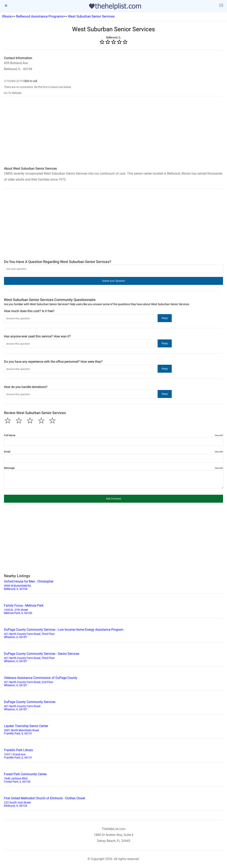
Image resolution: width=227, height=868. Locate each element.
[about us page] (221, 6)
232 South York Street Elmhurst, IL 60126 (113, 802)
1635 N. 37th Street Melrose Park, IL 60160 (113, 609)
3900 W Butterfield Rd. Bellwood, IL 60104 (113, 585)
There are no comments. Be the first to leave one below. (38, 87)
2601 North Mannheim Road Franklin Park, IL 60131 (113, 729)
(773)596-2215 (20, 81)
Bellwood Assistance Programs (40, 16)
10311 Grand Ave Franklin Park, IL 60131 (113, 753)
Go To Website (13, 93)
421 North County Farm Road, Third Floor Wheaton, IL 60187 (113, 633)
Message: (113, 468)
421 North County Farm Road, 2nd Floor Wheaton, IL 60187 (113, 681)
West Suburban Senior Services (91, 16)
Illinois (7, 16)
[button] (113, 281)
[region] (113, 134)
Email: (113, 452)
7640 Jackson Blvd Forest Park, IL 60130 (113, 777)
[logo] (113, 7)
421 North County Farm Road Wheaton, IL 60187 (113, 705)
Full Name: (113, 435)
